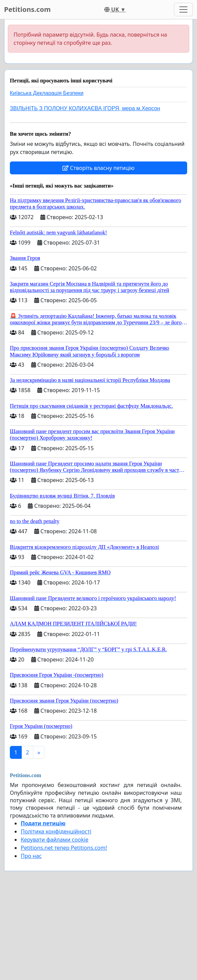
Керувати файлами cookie (55, 840)
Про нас (31, 856)
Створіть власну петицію (98, 168)
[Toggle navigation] (183, 9)
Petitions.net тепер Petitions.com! (64, 848)
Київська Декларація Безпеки (47, 93)
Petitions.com (27, 9)
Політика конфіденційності (56, 831)
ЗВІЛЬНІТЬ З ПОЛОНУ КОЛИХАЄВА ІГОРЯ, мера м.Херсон (85, 108)
